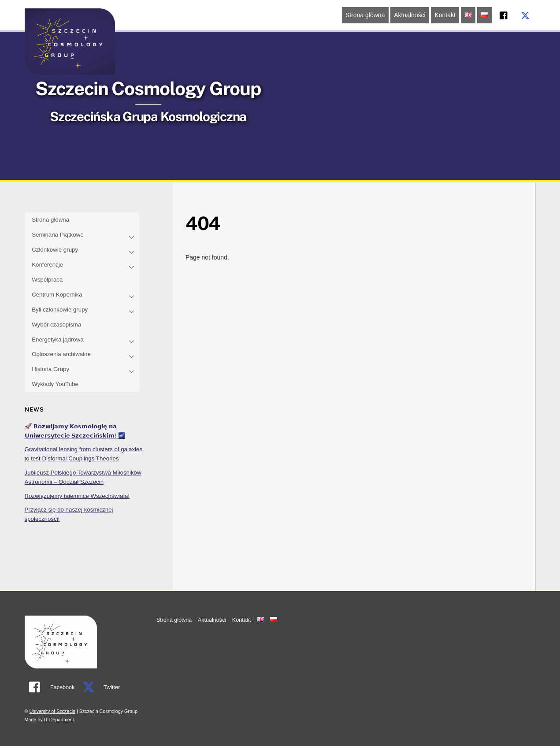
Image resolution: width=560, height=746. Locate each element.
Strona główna (365, 15)
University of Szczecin (52, 711)
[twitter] (525, 15)
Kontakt (445, 15)
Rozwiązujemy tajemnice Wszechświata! (77, 496)
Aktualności (410, 15)
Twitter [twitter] (99, 687)
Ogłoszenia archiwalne (85, 355)
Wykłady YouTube (55, 384)
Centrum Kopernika (85, 295)
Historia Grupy (85, 370)
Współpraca (47, 280)
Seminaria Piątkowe (85, 236)
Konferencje (85, 266)
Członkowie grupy (85, 251)
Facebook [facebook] (50, 687)
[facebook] (504, 15)
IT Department (59, 720)
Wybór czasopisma (56, 325)
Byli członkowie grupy (85, 310)
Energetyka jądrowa (85, 340)
